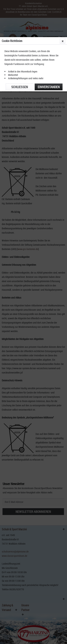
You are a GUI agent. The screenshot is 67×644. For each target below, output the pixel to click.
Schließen (20, 87)
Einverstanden (49, 87)
